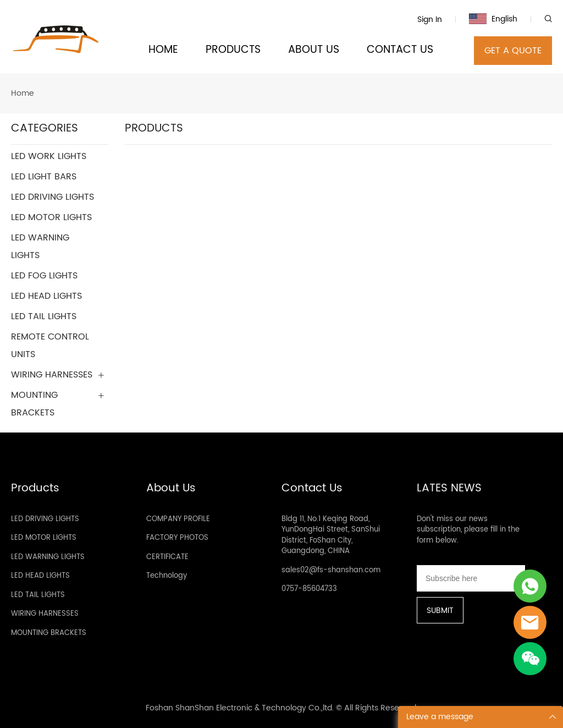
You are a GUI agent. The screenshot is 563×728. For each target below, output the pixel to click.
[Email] (471, 578)
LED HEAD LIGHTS (40, 576)
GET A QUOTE (513, 51)
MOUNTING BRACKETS (49, 633)
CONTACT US (400, 50)
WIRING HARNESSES (45, 614)
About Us (171, 488)
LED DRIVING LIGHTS (45, 519)
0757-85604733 (309, 589)
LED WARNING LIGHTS (48, 557)
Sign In (430, 20)
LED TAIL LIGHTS (38, 595)
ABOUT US (314, 50)
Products (35, 488)
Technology (167, 576)
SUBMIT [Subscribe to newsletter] (440, 611)
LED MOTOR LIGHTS (44, 538)
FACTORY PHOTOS (177, 538)
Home (23, 93)
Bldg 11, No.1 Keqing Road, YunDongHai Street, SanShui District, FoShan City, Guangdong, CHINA (331, 535)
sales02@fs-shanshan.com (331, 570)
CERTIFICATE (167, 557)
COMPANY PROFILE (178, 519)
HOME (163, 50)
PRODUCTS (233, 50)
